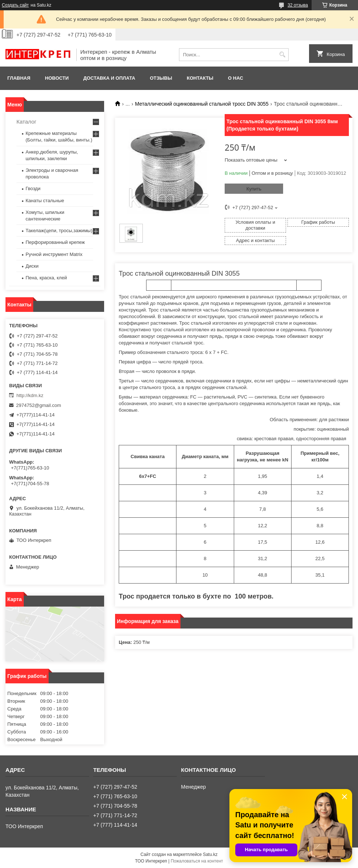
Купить (254, 189)
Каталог (26, 122)
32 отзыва (298, 5)
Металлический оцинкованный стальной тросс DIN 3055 (202, 104)
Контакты (200, 78)
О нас (236, 78)
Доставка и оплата (109, 78)
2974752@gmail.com (39, 405)
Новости (57, 78)
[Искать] (282, 55)
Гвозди (33, 188)
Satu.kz (210, 854)
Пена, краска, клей (46, 278)
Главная (19, 78)
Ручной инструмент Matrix (54, 254)
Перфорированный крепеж (55, 242)
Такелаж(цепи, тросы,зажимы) (59, 231)
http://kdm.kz (30, 395)
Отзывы (161, 78)
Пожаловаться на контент (197, 861)
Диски (32, 266)
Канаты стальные (45, 201)
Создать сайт (15, 5)
